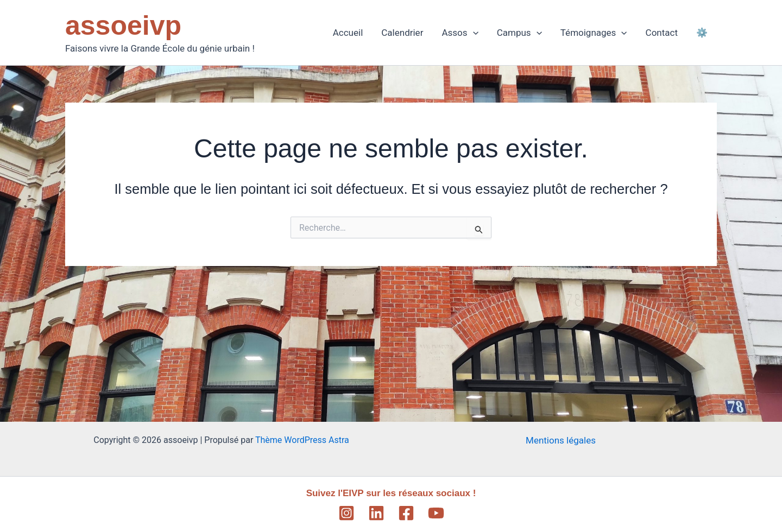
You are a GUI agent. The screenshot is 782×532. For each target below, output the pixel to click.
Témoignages (594, 33)
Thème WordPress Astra (302, 440)
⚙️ (702, 33)
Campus (519, 33)
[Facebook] (406, 513)
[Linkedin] (376, 513)
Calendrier (402, 33)
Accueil (348, 33)
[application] (473, 33)
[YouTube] (436, 513)
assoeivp (123, 26)
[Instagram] (346, 513)
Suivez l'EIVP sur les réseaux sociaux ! (391, 493)
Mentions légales (561, 440)
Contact (662, 33)
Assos (460, 33)
